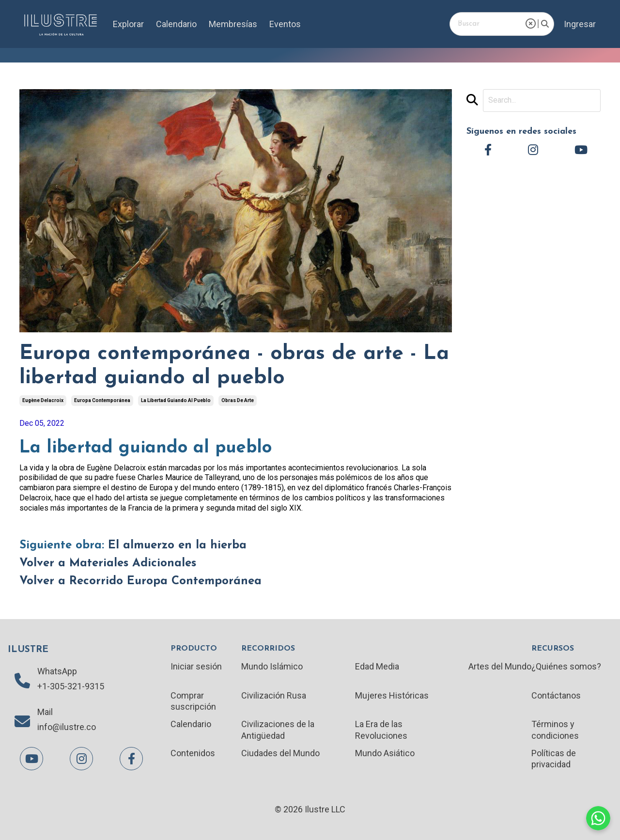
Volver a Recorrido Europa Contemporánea (140, 581)
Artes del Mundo (500, 666)
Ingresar (580, 24)
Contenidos (193, 753)
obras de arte (238, 400)
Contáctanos (556, 695)
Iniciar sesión (196, 666)
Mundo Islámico (272, 666)
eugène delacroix (43, 400)
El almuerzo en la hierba (177, 545)
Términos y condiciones (555, 730)
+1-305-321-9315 (71, 686)
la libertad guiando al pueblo (176, 400)
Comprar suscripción (193, 701)
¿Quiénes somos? (566, 666)
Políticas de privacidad (554, 759)
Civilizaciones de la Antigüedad (278, 730)
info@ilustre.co (67, 727)
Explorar (128, 24)
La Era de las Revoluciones (381, 730)
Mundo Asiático (385, 753)
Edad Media (377, 666)
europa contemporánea (102, 400)
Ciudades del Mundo (280, 753)
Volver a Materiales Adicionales (108, 563)
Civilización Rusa (274, 695)
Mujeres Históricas (392, 695)
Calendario (176, 24)
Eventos (285, 24)
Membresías (233, 24)
